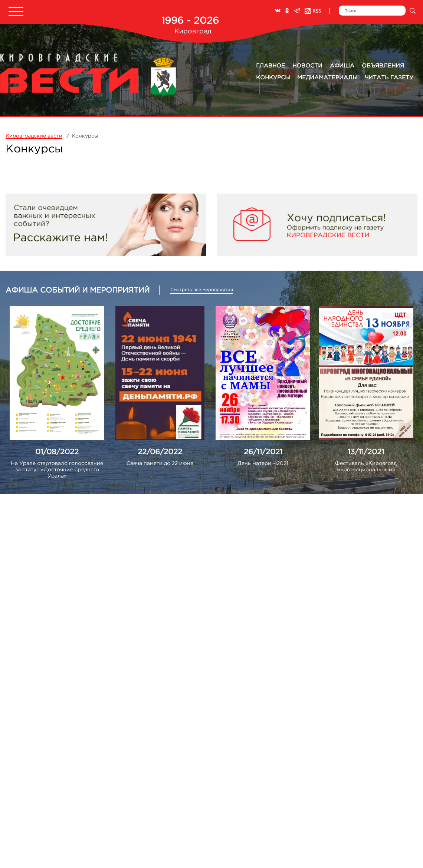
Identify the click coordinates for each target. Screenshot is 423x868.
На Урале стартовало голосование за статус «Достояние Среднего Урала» (57, 470)
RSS (313, 11)
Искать (412, 11)
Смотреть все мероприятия (202, 290)
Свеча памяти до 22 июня (160, 463)
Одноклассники (287, 11)
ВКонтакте (278, 11)
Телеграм (297, 11)
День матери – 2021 (263, 463)
